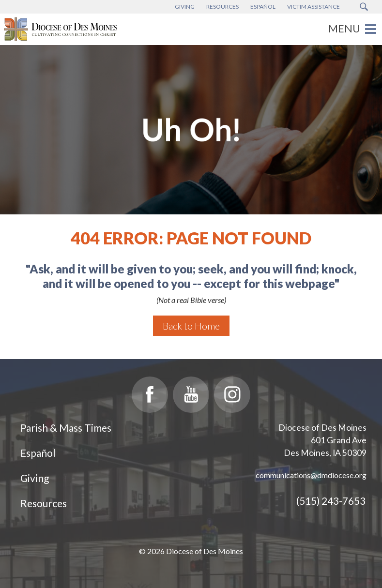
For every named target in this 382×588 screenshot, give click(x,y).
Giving (35, 478)
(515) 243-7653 (331, 501)
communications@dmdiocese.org (311, 475)
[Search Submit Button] (364, 7)
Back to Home (191, 326)
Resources (44, 503)
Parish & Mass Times (66, 428)
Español (38, 453)
